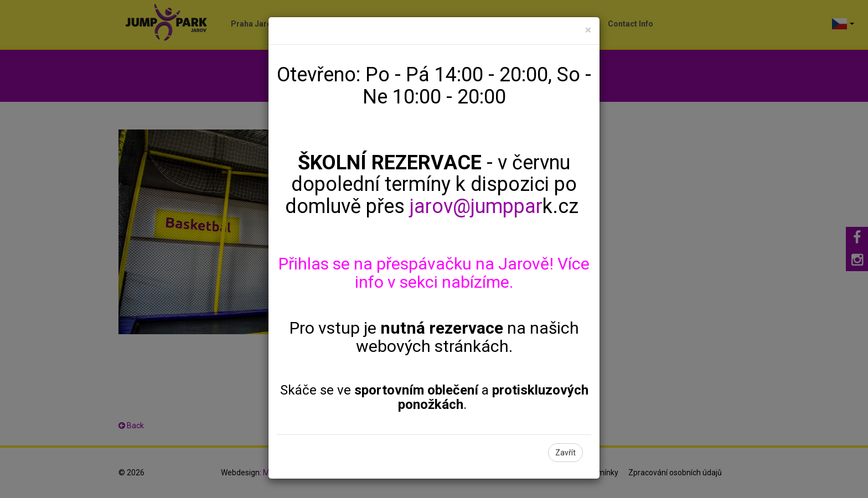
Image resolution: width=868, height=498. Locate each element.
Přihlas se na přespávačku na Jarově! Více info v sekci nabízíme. (434, 273)
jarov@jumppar (476, 206)
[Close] (588, 30)
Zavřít (565, 453)
